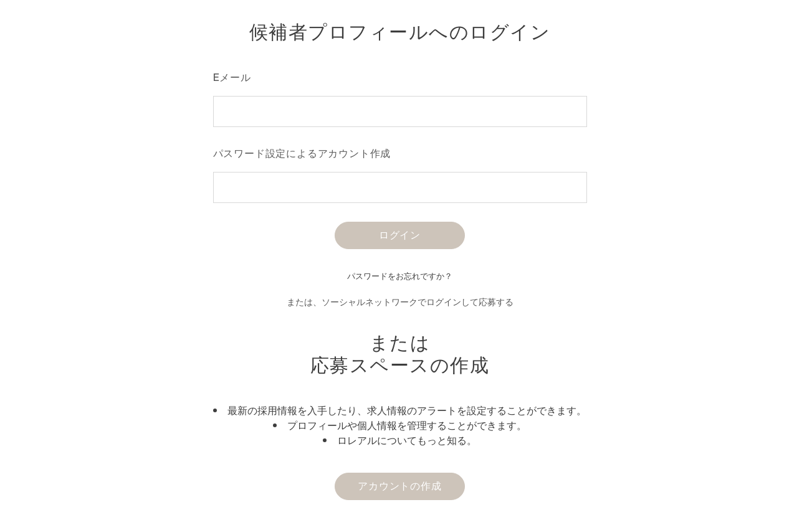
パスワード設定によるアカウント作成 (302, 153)
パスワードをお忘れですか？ (400, 276)
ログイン (400, 235)
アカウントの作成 (399, 486)
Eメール (232, 77)
